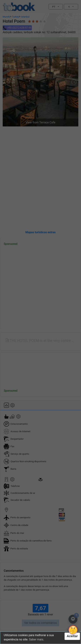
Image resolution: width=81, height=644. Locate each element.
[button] (73, 630)
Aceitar (72, 636)
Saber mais (36, 639)
